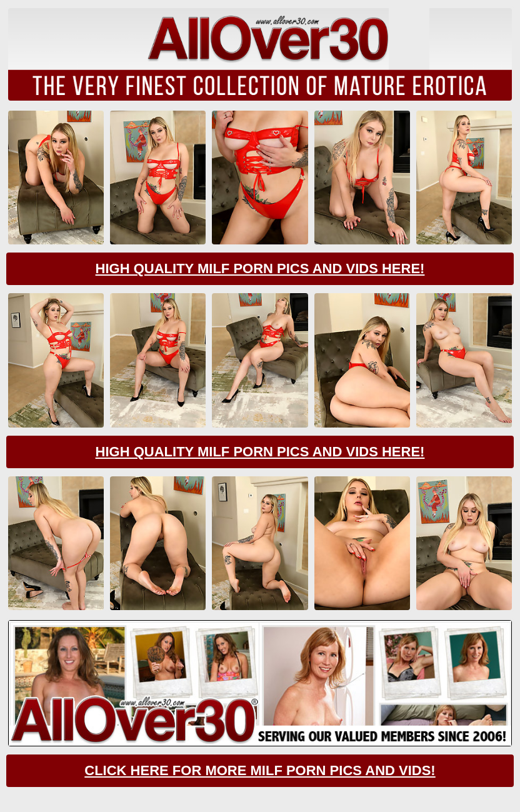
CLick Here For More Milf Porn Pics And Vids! (260, 770)
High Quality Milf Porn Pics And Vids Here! (260, 268)
